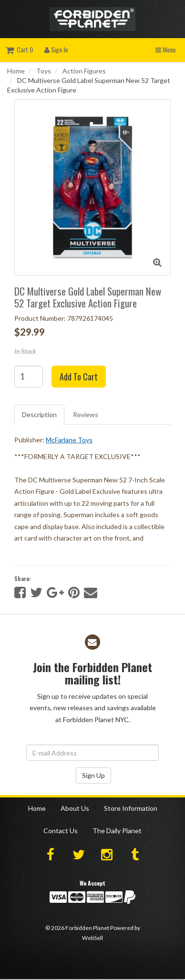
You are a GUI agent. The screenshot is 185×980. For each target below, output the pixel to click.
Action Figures (84, 71)
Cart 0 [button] (19, 49)
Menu (165, 49)
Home (16, 71)
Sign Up (93, 775)
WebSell (92, 938)
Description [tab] (39, 414)
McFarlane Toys (69, 440)
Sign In (56, 49)
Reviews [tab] (86, 414)
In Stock (25, 351)
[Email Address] (92, 753)
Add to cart (79, 377)
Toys (44, 71)
